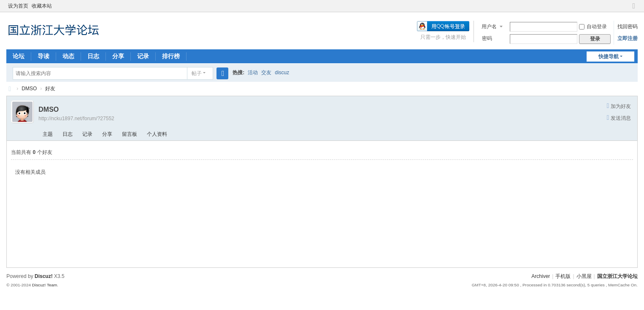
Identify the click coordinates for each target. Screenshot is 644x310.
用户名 (489, 27)
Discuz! (44, 276)
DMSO (29, 89)
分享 (118, 56)
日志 (93, 56)
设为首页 (18, 6)
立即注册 (628, 38)
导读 (43, 56)
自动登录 (593, 27)
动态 (68, 56)
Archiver (541, 276)
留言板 (130, 134)
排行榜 (171, 56)
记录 (143, 56)
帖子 (197, 73)
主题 (48, 134)
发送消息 (621, 118)
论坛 (19, 56)
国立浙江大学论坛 (10, 89)
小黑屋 (584, 276)
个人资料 (157, 134)
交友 (266, 73)
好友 (50, 89)
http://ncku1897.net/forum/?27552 (76, 119)
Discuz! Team (45, 285)
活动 (253, 73)
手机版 (563, 276)
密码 (487, 38)
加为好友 (621, 106)
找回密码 (628, 27)
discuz (282, 73)
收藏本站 (42, 6)
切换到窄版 (634, 9)
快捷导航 (609, 57)
